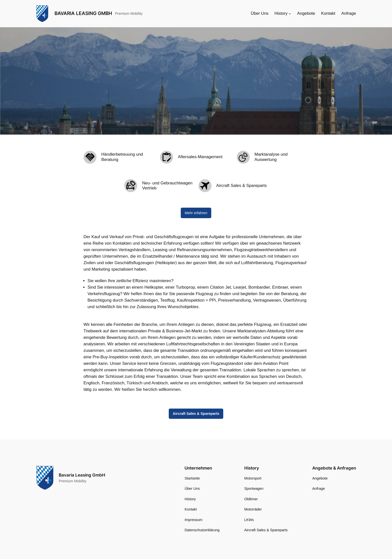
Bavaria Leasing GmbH (83, 13)
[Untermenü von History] (290, 13)
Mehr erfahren (196, 213)
